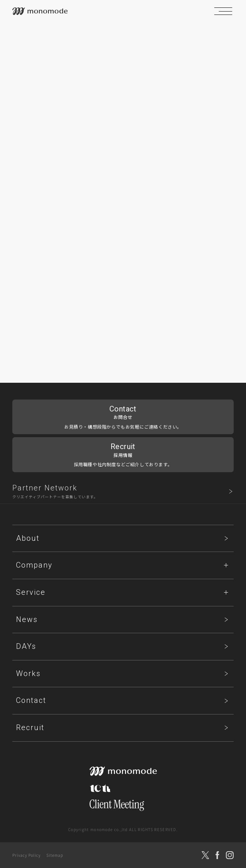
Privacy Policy (27, 855)
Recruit (30, 727)
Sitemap (55, 855)
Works (28, 673)
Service (31, 592)
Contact (31, 700)
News (27, 619)
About (28, 538)
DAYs (26, 646)
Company (34, 565)
